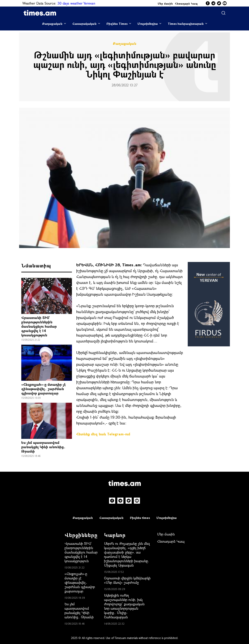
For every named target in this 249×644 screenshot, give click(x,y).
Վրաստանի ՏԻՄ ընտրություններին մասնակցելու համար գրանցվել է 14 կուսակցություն (39, 326)
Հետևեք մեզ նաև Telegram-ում (103, 434)
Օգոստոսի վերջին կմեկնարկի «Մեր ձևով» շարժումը (127, 580)
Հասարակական (84, 24)
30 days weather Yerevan (76, 3)
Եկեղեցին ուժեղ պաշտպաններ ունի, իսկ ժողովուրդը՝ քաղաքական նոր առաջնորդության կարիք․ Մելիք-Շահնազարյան (124, 606)
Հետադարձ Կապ (186, 3)
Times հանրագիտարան (186, 24)
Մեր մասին (165, 3)
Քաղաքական (52, 24)
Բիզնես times (140, 518)
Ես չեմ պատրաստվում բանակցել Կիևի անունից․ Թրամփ (43, 447)
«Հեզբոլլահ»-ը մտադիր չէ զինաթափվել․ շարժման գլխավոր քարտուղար (44, 389)
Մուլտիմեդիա (148, 24)
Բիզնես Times (117, 24)
